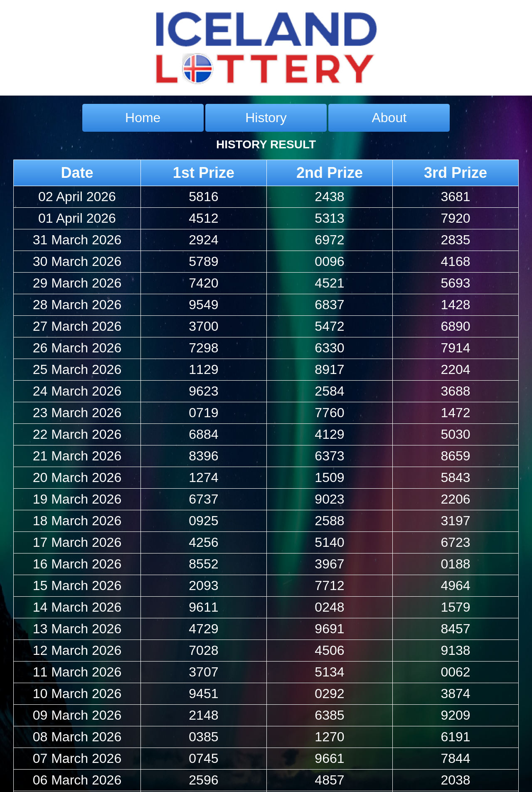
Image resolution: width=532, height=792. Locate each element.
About (389, 118)
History (266, 118)
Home (143, 118)
